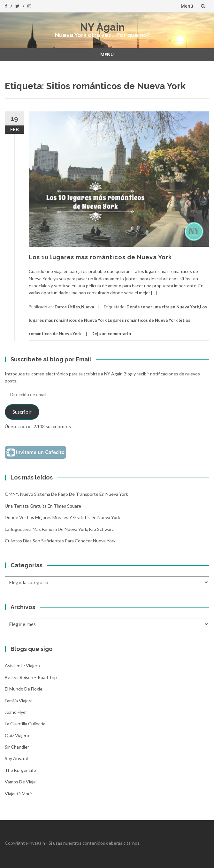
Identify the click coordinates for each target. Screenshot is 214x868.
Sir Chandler (17, 747)
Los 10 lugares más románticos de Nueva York (100, 257)
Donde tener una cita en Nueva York (163, 307)
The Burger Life (20, 770)
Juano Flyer (16, 712)
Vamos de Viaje (20, 782)
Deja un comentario (111, 334)
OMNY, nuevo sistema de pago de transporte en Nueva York (66, 494)
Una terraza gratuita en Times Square (43, 506)
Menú (187, 6)
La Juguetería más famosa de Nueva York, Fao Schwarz (59, 529)
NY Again (102, 27)
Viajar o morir (19, 793)
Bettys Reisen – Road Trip (31, 677)
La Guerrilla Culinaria (25, 724)
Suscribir (22, 412)
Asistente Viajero (22, 665)
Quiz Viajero (17, 735)
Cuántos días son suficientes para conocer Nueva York (60, 541)
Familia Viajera (19, 701)
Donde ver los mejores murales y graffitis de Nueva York (62, 517)
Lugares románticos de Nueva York (143, 320)
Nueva (88, 307)
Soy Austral (16, 758)
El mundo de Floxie (24, 689)
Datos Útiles (67, 307)
